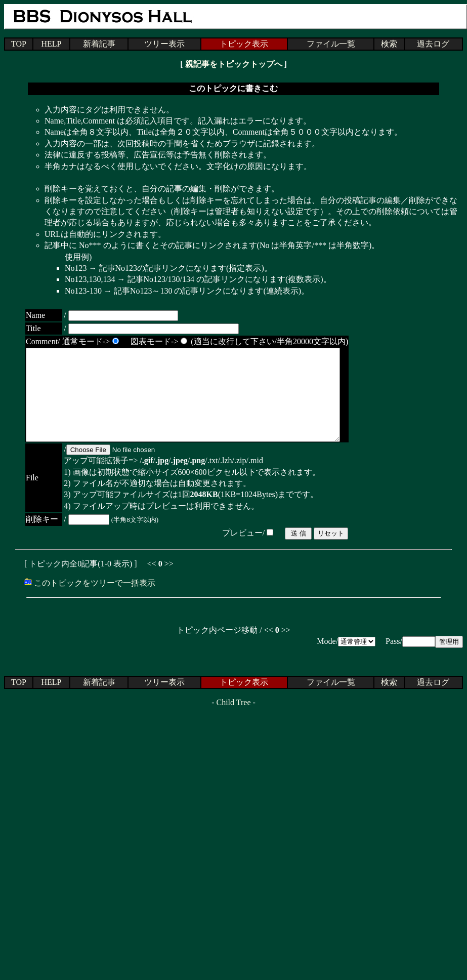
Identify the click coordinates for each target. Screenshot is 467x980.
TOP (19, 44)
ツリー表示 (164, 44)
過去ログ (433, 44)
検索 (389, 44)
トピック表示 (244, 44)
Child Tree (233, 721)
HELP (51, 44)
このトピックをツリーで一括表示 (90, 601)
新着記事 (99, 44)
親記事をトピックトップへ (234, 64)
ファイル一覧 (331, 44)
